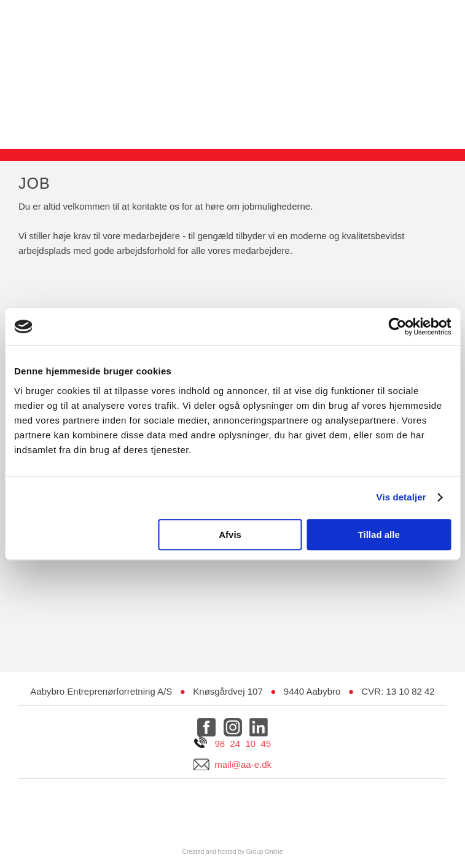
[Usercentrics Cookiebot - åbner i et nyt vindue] (397, 326)
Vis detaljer (401, 497)
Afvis (230, 535)
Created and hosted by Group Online (233, 852)
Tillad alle (379, 535)
